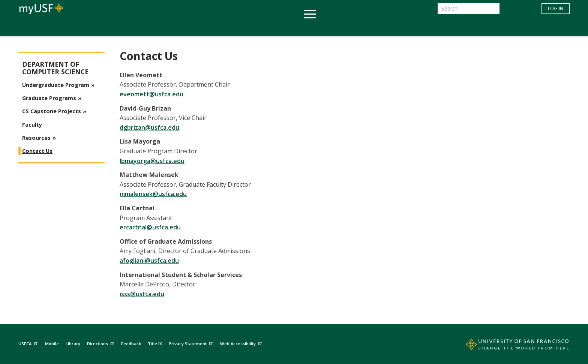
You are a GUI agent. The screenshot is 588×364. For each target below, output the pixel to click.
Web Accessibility (242, 342)
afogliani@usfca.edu (149, 261)
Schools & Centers (427, 28)
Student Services (204, 28)
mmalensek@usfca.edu (153, 194)
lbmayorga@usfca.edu (152, 161)
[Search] (469, 11)
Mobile (52, 344)
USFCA (29, 342)
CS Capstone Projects (52, 111)
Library (73, 344)
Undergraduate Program (56, 85)
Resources (36, 138)
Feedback (131, 344)
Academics (149, 28)
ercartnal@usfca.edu (150, 227)
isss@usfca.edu (142, 294)
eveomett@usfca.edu (151, 94)
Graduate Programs (49, 98)
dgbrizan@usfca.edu (149, 127)
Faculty (32, 125)
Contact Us (37, 151)
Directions (101, 342)
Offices (373, 28)
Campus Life (331, 28)
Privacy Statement (192, 342)
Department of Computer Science (55, 68)
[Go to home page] (509, 346)
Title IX (155, 344)
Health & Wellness (272, 28)
